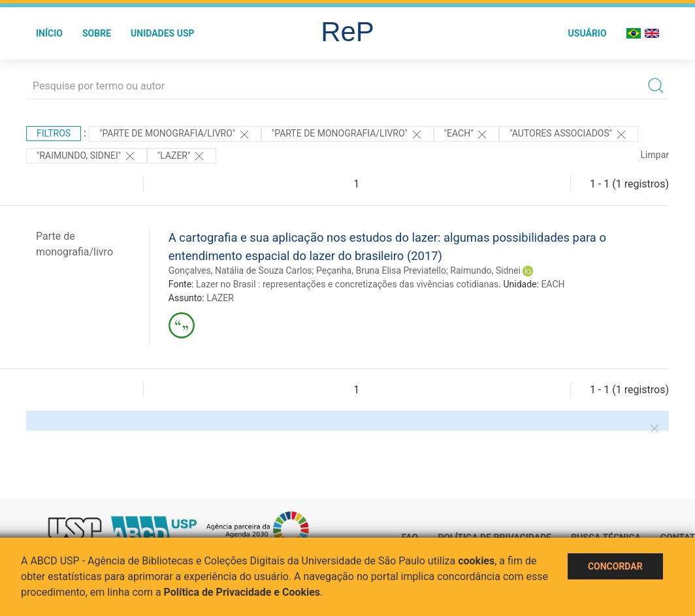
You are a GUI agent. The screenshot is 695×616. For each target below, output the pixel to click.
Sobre (97, 33)
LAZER (220, 298)
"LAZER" (182, 156)
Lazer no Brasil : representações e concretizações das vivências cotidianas (347, 284)
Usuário (588, 33)
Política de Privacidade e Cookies (242, 592)
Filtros (54, 133)
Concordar (615, 566)
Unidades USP (163, 33)
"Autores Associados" (569, 135)
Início (49, 33)
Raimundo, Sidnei (485, 270)
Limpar (655, 155)
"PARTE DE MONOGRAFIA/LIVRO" (175, 135)
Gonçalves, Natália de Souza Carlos (240, 270)
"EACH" (467, 135)
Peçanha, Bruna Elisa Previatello (381, 270)
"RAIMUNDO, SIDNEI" (87, 156)
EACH (553, 284)
